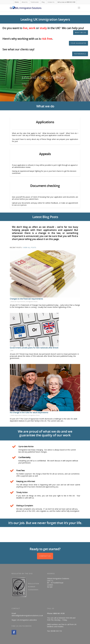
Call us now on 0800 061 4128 (66, 2)
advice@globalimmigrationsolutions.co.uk (27, 615)
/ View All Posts (29, 248)
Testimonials (35, 2)
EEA (12, 350)
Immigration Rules (32, 302)
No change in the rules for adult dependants (29, 412)
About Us (25, 2)
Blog (43, 2)
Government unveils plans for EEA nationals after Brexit (34, 348)
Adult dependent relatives (19, 415)
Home (17, 2)
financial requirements (18, 302)
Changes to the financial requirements (26, 299)
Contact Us (51, 2)
